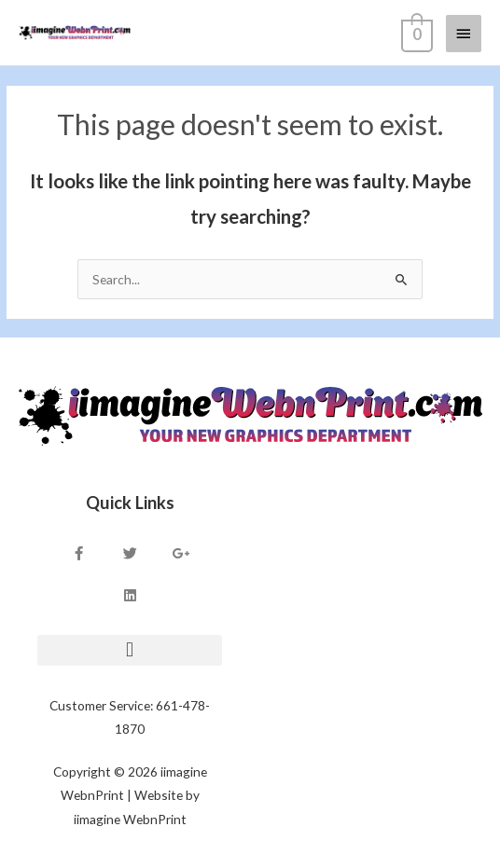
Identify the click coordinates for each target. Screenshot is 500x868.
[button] (130, 650)
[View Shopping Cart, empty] (415, 33)
